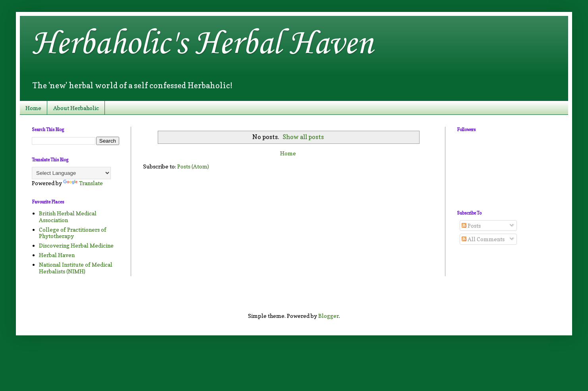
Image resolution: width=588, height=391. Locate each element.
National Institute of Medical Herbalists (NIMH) (76, 268)
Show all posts (303, 137)
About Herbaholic (76, 108)
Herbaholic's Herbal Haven (202, 44)
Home (33, 108)
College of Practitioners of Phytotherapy (73, 233)
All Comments (483, 239)
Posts (471, 226)
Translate (83, 183)
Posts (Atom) (193, 166)
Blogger (329, 316)
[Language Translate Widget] (71, 173)
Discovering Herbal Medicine (76, 245)
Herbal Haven (57, 255)
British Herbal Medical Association (68, 217)
